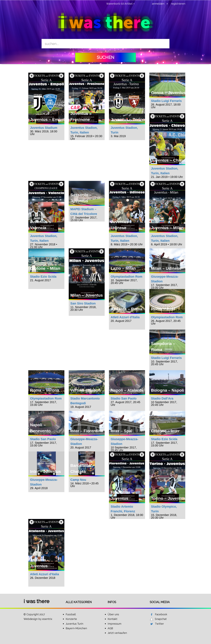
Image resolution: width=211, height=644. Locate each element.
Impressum (114, 624)
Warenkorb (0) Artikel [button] (120, 4)
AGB (110, 628)
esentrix (47, 619)
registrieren (178, 4)
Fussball (71, 614)
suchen (106, 57)
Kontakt (112, 619)
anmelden (158, 4)
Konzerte (71, 619)
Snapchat (161, 619)
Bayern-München (76, 628)
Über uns (113, 614)
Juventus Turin (74, 624)
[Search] (105, 44)
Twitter (159, 624)
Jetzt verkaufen (117, 633)
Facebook (161, 614)
